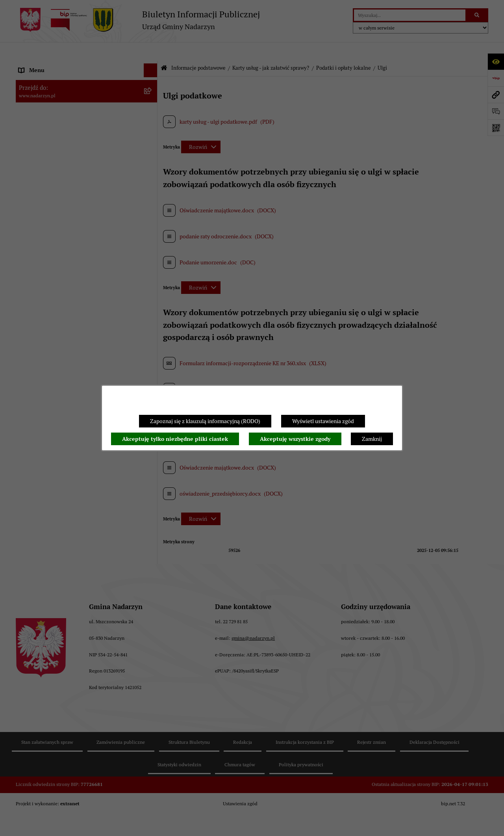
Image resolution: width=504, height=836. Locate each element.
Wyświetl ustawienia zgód (323, 421)
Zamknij (372, 439)
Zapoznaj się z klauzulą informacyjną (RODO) (205, 421)
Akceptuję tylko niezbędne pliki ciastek (175, 439)
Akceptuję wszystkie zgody (295, 439)
